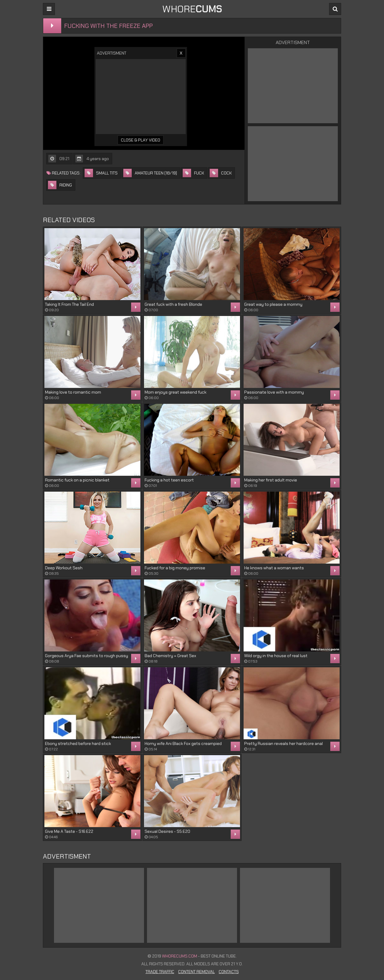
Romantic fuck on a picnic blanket (77, 480)
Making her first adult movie (271, 480)
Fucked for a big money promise (175, 568)
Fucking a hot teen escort (169, 480)
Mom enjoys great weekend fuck (175, 392)
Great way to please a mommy (273, 304)
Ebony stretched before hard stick (78, 743)
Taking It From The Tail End (69, 304)
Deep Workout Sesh (64, 568)
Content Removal (196, 972)
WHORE (192, 9)
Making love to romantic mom (73, 392)
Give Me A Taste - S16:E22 (69, 831)
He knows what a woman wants (274, 568)
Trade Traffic (160, 972)
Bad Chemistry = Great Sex (170, 656)
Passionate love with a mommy (274, 392)
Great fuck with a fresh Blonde (173, 304)
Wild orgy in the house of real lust (276, 656)
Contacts (229, 972)
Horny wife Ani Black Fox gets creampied (183, 743)
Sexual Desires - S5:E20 (167, 831)
